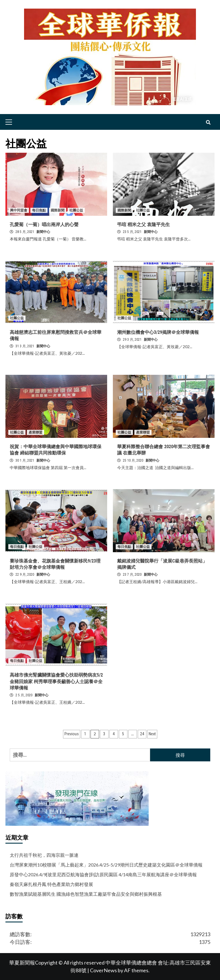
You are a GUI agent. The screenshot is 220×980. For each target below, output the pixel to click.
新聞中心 (43, 232)
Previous (72, 734)
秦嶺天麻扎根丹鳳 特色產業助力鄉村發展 (51, 884)
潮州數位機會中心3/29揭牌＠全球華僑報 (158, 332)
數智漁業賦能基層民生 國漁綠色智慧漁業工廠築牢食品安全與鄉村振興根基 (86, 894)
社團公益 (76, 210)
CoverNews (103, 970)
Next (152, 734)
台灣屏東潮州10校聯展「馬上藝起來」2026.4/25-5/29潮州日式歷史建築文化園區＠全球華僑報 (106, 865)
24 (142, 734)
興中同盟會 (19, 210)
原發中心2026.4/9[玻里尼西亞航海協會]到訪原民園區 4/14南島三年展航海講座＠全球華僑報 (103, 874)
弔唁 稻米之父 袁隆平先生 (144, 225)
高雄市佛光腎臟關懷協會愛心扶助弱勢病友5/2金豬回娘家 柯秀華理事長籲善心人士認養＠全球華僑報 (56, 681)
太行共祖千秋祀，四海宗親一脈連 (44, 855)
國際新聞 (58, 210)
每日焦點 (39, 210)
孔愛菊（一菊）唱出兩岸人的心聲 (44, 225)
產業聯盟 (36, 432)
